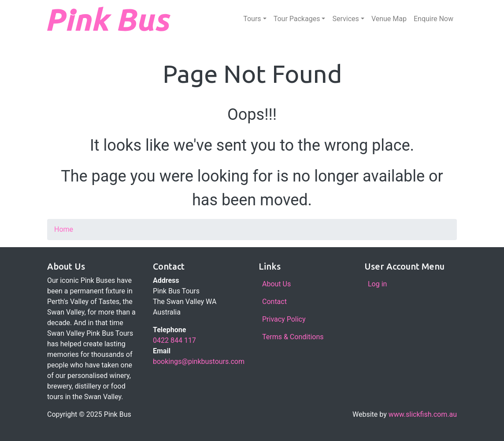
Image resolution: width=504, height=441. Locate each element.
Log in (377, 284)
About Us (276, 284)
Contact (274, 302)
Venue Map (389, 19)
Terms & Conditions (293, 337)
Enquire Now (434, 19)
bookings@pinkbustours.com (199, 361)
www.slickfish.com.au (423, 414)
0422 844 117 (174, 340)
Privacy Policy (284, 319)
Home (64, 229)
